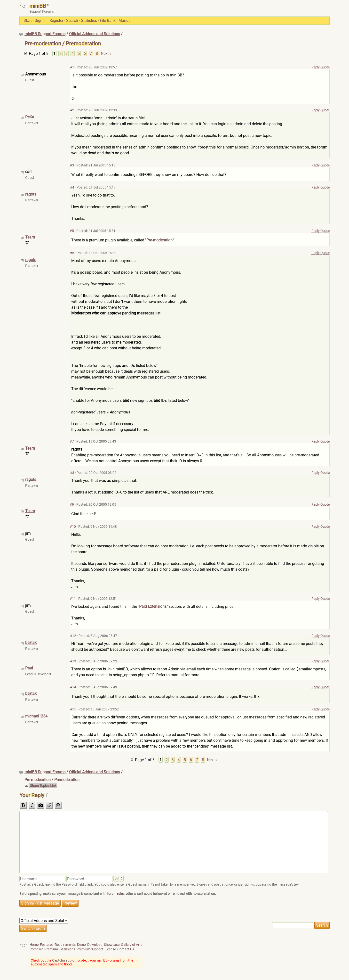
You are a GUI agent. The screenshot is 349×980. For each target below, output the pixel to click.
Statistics (89, 21)
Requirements (65, 945)
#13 (73, 661)
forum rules (116, 894)
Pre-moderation (159, 240)
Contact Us (126, 949)
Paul (29, 668)
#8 (72, 473)
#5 (72, 231)
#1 (72, 67)
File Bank (108, 21)
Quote (325, 67)
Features (47, 945)
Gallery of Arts (132, 945)
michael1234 (36, 716)
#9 (72, 504)
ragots (31, 194)
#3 (72, 165)
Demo (81, 945)
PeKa (30, 117)
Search (72, 21)
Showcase (112, 945)
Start (28, 21)
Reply (316, 67)
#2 (72, 110)
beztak (31, 643)
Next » (106, 54)
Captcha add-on (64, 960)
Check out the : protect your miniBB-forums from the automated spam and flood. (82, 962)
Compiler (36, 949)
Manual (125, 21)
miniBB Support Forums (45, 34)
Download (95, 945)
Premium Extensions (60, 949)
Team (30, 237)
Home (34, 945)
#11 (73, 599)
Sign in (41, 21)
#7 (72, 441)
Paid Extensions (153, 606)
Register (56, 21)
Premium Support (90, 949)
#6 (72, 253)
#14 (73, 687)
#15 (73, 709)
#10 (73, 527)
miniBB (38, 6)
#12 (73, 636)
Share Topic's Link (43, 786)
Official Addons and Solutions (95, 34)
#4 (72, 187)
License (110, 949)
